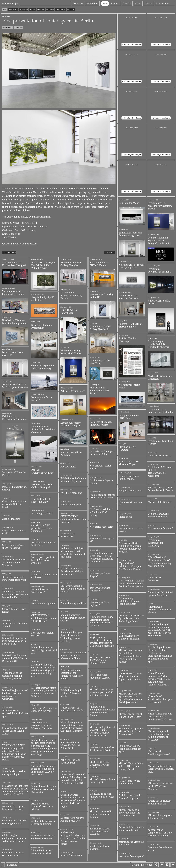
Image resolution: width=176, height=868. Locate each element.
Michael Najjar (10, 3)
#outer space (8, 28)
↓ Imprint (12, 865)
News (109, 3)
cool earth (50, 9)
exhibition (41, 9)
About (143, 3)
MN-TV (132, 3)
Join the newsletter (142, 865)
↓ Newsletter (167, 3)
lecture (32, 9)
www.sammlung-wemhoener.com (20, 244)
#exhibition (19, 28)
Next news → (110, 253)
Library (153, 3)
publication (24, 9)
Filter (5, 9)
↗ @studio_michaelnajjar (131, 44)
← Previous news (9, 253)
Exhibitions (97, 3)
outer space (13, 9)
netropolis (71, 9)
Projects (120, 3)
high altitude (60, 9)
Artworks (83, 3)
